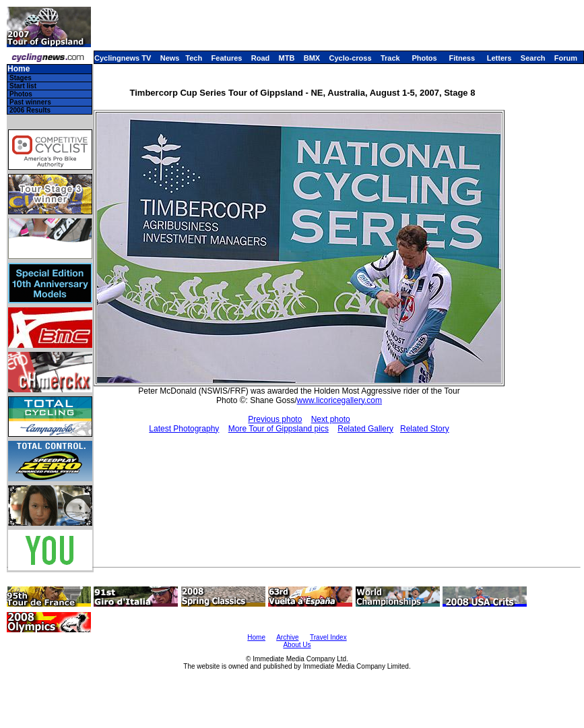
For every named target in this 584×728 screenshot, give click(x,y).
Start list (23, 86)
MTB (287, 58)
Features (227, 58)
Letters (499, 58)
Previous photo (275, 419)
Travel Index (328, 637)
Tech (194, 58)
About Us (297, 645)
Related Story (425, 429)
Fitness (462, 58)
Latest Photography (184, 429)
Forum (566, 58)
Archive (287, 637)
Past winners (30, 102)
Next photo (331, 419)
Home (19, 69)
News (170, 58)
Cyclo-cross (351, 58)
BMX (312, 58)
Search (533, 58)
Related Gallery (365, 429)
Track (390, 58)
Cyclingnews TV (123, 58)
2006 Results (30, 110)
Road (261, 58)
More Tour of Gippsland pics (279, 429)
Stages (21, 78)
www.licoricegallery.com (339, 400)
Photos (424, 58)
